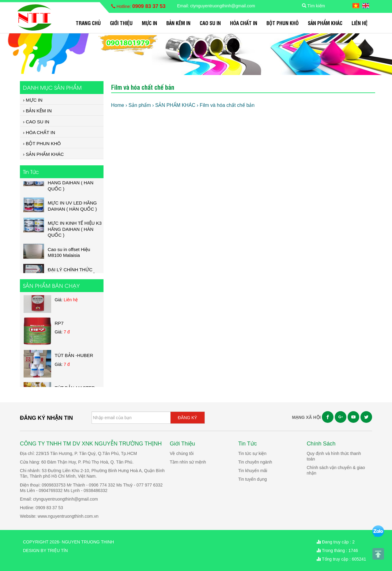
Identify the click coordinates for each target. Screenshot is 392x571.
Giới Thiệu (121, 23)
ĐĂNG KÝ (188, 418)
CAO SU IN (210, 23)
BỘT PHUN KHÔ (283, 23)
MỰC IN (149, 23)
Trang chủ (88, 23)
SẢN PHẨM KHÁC (325, 23)
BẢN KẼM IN (178, 23)
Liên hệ (360, 23)
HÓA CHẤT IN (244, 23)
